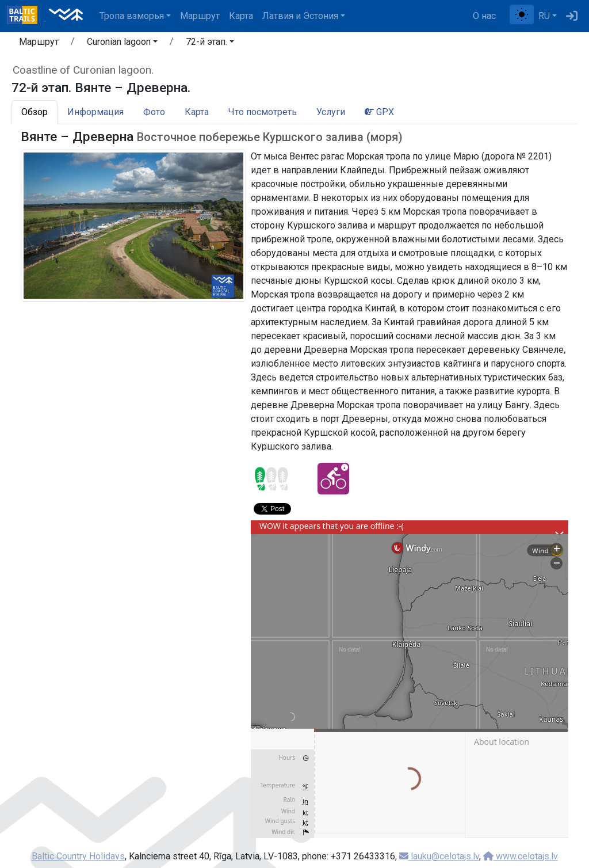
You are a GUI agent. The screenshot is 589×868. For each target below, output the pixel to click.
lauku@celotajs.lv (439, 856)
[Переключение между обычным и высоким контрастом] (522, 14)
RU (544, 16)
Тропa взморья (132, 16)
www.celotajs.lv (521, 856)
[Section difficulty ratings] (271, 479)
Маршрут (200, 16)
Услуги (331, 112)
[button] (122, 44)
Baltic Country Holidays (78, 856)
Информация (95, 112)
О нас (484, 16)
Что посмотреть (263, 112)
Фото (154, 112)
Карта (241, 16)
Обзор (35, 112)
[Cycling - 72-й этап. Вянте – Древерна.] (333, 479)
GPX (379, 112)
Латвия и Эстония (300, 16)
